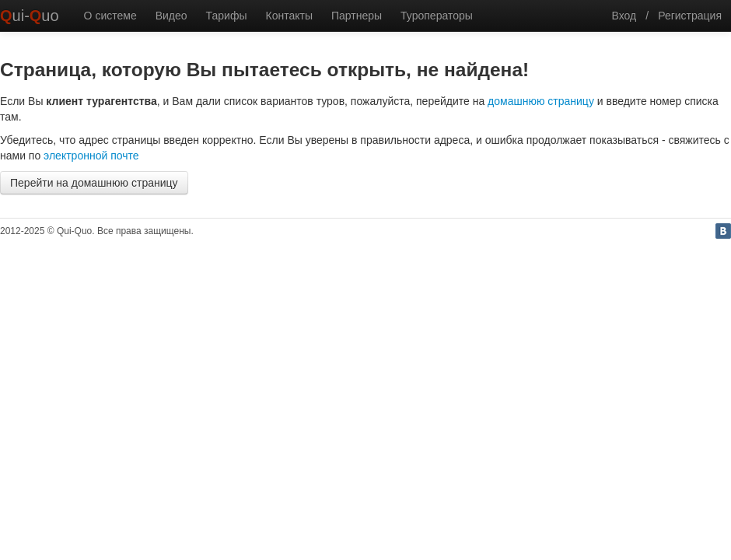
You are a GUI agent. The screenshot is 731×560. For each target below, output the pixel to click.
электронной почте (91, 156)
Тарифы (227, 16)
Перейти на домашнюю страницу (94, 183)
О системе (110, 16)
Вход (624, 16)
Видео (171, 16)
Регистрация (690, 16)
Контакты (289, 16)
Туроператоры (437, 16)
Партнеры (357, 16)
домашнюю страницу (541, 101)
